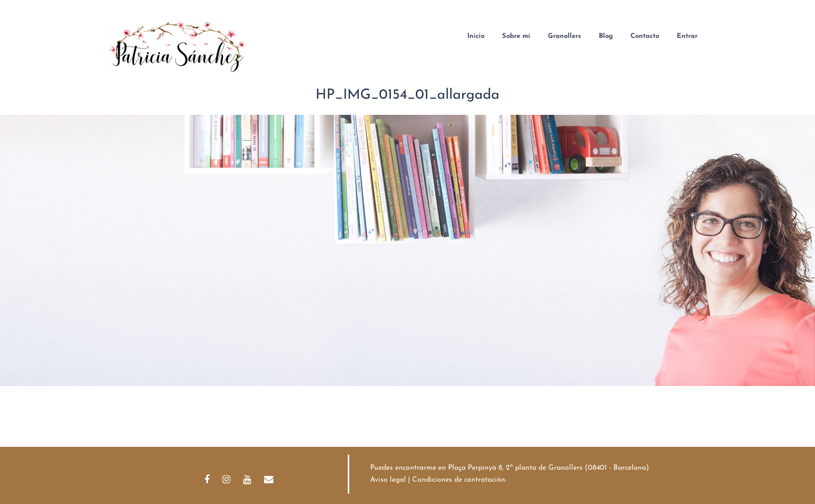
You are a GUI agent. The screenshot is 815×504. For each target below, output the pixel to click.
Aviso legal (388, 480)
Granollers (564, 36)
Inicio (476, 36)
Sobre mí (516, 36)
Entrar (687, 36)
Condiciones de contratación (459, 480)
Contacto (645, 36)
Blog (606, 36)
